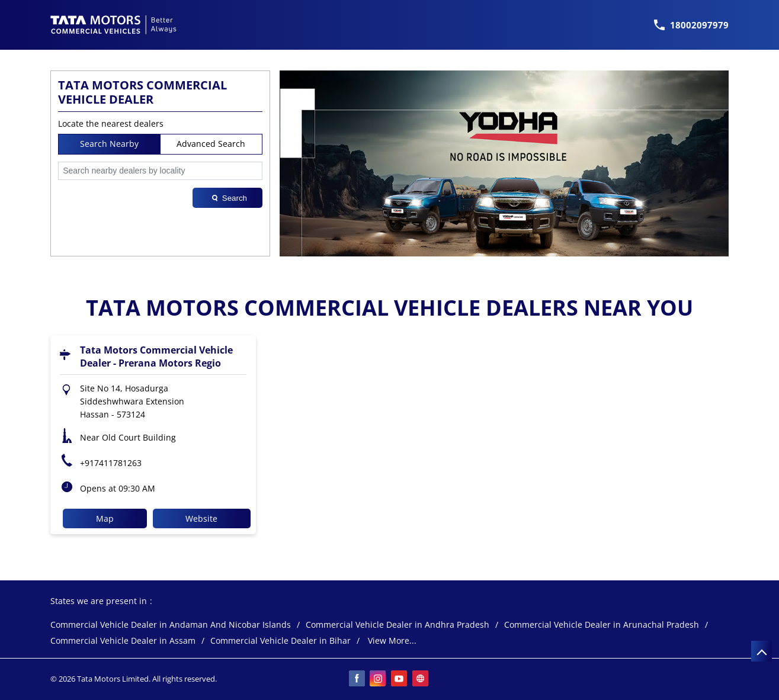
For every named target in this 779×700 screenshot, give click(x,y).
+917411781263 (111, 463)
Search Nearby (109, 144)
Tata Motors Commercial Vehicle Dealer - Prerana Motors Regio (156, 357)
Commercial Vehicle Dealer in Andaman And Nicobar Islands (171, 625)
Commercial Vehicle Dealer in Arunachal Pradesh (602, 625)
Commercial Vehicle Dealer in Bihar (280, 641)
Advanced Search (211, 144)
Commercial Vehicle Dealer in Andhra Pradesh (397, 625)
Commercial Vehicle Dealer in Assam (123, 641)
